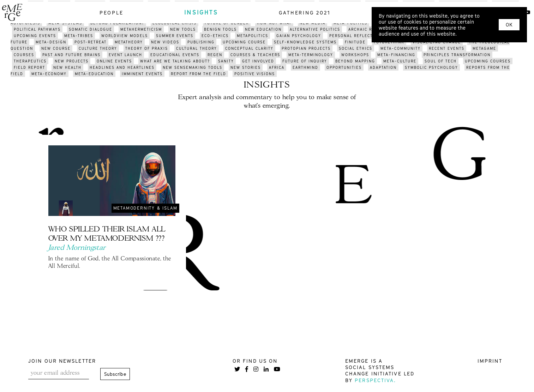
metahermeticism (141, 29)
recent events (447, 48)
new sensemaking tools (193, 67)
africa (277, 67)
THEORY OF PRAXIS (147, 48)
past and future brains (71, 55)
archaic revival (368, 29)
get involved (258, 61)
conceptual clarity (249, 48)
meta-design (51, 42)
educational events (175, 55)
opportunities (344, 67)
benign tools (220, 29)
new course (56, 48)
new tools (183, 29)
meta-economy (49, 74)
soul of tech (441, 61)
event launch (125, 55)
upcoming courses (488, 61)
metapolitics (253, 36)
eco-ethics (215, 36)
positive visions (255, 74)
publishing (201, 42)
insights (201, 12)
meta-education (94, 74)
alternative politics (315, 29)
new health (67, 67)
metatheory (129, 42)
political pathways (37, 29)
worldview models (125, 36)
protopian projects (306, 48)
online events (114, 61)
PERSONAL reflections (356, 36)
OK (509, 25)
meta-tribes (79, 36)
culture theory (98, 48)
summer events (175, 36)
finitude (355, 42)
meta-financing (396, 55)
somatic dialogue (91, 29)
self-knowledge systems (305, 42)
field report (29, 67)
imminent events (142, 74)
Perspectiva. (375, 380)
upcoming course (244, 42)
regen (215, 55)
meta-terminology (311, 55)
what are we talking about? (175, 61)
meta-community (401, 48)
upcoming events (35, 36)
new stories (246, 67)
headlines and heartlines (122, 67)
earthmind (305, 67)
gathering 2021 (305, 13)
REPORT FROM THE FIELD (199, 74)
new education (263, 29)
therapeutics (30, 61)
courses (24, 55)
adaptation (383, 67)
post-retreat (91, 42)
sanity (226, 61)
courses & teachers (255, 55)
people (112, 13)
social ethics (356, 48)
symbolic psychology (431, 67)
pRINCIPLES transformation (457, 55)
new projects (72, 61)
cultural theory (197, 48)
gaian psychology (299, 36)
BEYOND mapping (355, 61)
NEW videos (165, 42)
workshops (355, 55)
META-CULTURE (400, 61)
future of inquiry (305, 61)
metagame (484, 48)
